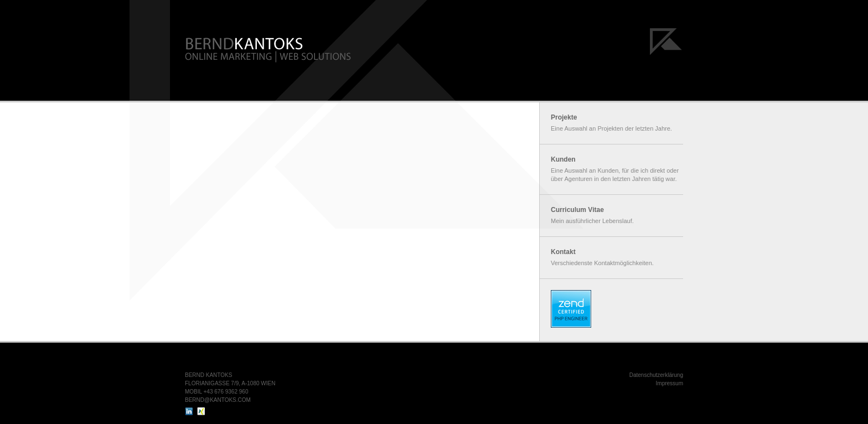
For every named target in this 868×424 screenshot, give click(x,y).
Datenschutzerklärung (656, 375)
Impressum (670, 383)
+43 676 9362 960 (226, 392)
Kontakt (563, 252)
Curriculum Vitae (577, 210)
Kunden (563, 159)
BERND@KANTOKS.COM (218, 400)
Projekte (564, 117)
